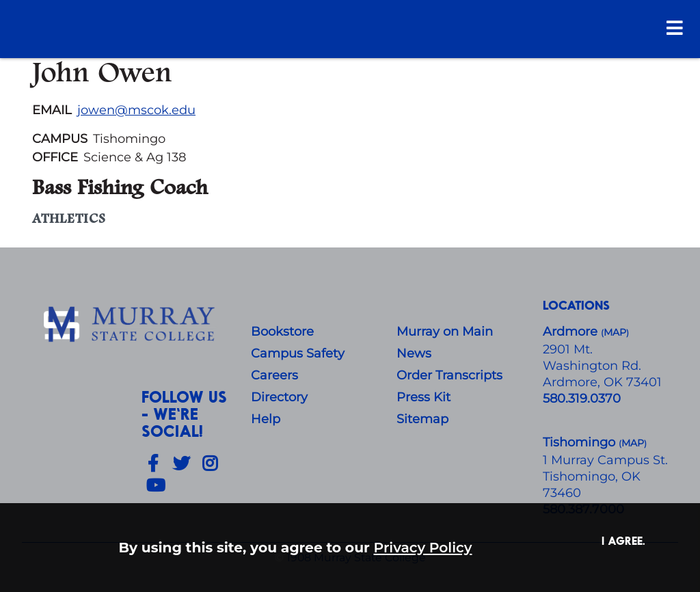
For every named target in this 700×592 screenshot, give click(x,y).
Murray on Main (445, 332)
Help (266, 419)
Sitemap (422, 419)
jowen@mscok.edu (136, 110)
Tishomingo (581, 442)
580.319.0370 (582, 399)
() (633, 443)
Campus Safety (298, 353)
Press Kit (423, 397)
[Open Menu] (675, 28)
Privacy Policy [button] (423, 547)
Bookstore (282, 332)
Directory (279, 397)
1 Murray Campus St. (605, 460)
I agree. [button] (623, 540)
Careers (274, 375)
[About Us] (131, 325)
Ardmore (572, 332)
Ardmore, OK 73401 (602, 382)
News (414, 353)
